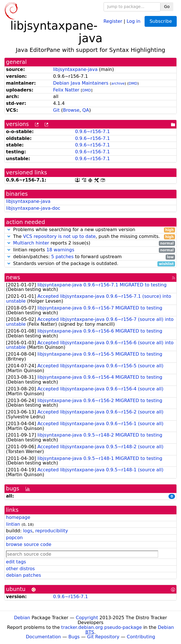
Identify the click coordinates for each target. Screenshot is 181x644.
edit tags (16, 562)
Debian (22, 618)
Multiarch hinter (31, 243)
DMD (133, 83)
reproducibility (52, 531)
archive (118, 83)
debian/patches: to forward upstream (90, 257)
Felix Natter (66, 90)
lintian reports (90, 250)
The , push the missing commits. (90, 237)
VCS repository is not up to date (59, 236)
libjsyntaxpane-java (75, 69)
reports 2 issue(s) (90, 243)
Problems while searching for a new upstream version (90, 230)
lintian (13, 524)
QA (86, 110)
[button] (9, 230)
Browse (71, 110)
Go (167, 7)
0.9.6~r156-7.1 (92, 132)
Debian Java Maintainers (81, 83)
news (13, 277)
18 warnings (60, 250)
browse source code (29, 544)
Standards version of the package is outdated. (90, 264)
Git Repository (103, 637)
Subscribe (161, 21)
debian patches (23, 575)
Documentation (43, 637)
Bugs (74, 637)
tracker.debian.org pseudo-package (101, 627)
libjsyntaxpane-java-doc (33, 208)
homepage (18, 517)
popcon (14, 538)
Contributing (141, 637)
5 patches (62, 257)
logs (28, 531)
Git (56, 110)
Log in (133, 21)
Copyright (87, 618)
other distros (20, 569)
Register (113, 21)
